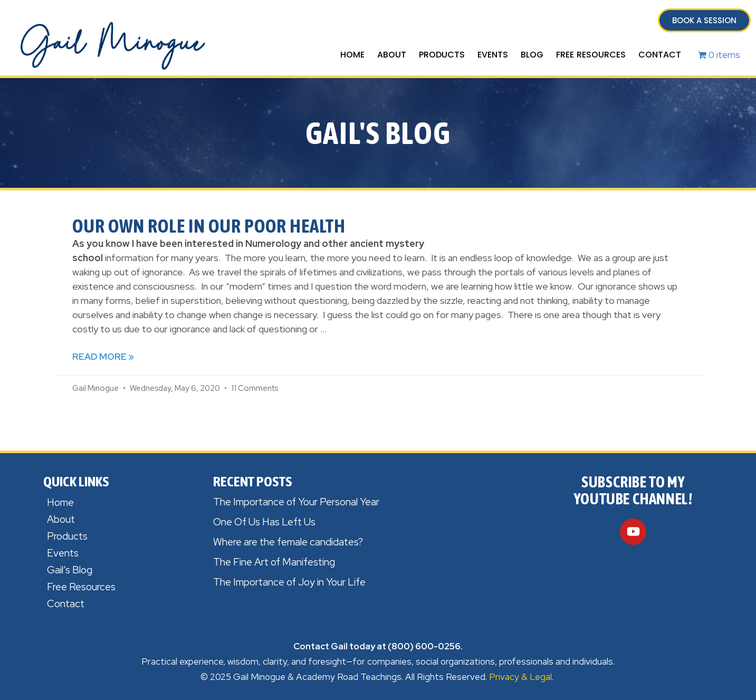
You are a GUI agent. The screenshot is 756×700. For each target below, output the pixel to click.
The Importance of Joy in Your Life (289, 582)
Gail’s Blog (70, 570)
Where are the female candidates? (288, 542)
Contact (660, 55)
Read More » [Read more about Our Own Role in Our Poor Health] (103, 357)
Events (493, 55)
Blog (532, 55)
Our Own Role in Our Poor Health (209, 226)
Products (442, 55)
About (392, 55)
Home (352, 55)
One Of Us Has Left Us (264, 522)
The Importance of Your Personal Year (296, 502)
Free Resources (591, 55)
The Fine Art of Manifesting (274, 562)
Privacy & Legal (520, 677)
